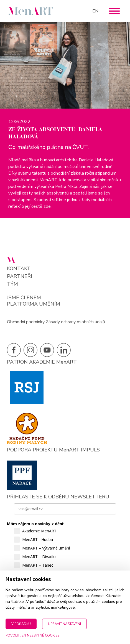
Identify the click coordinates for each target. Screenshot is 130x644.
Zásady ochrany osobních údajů (75, 322)
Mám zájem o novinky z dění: (36, 524)
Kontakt (19, 269)
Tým (12, 284)
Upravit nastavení (64, 624)
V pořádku (21, 624)
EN (95, 11)
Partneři (20, 276)
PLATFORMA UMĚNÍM (34, 304)
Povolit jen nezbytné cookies (32, 635)
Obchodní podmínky (26, 322)
